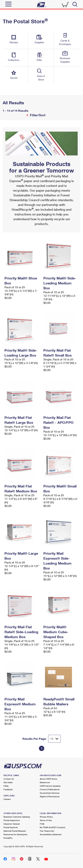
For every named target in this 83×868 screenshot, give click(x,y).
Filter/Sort (37, 115)
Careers (7, 799)
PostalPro (8, 838)
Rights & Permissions (50, 796)
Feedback (8, 789)
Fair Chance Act (47, 831)
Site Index (8, 782)
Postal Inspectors (12, 820)
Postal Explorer (11, 827)
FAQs (6, 786)
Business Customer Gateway (17, 817)
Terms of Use (46, 820)
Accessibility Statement (51, 834)
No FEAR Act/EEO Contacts (53, 827)
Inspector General (12, 824)
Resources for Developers (15, 834)
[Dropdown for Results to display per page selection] (54, 739)
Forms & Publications (50, 789)
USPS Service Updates (50, 786)
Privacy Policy (46, 817)
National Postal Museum (15, 831)
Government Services (50, 793)
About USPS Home (48, 779)
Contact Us (9, 779)
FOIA (42, 824)
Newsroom (45, 782)
